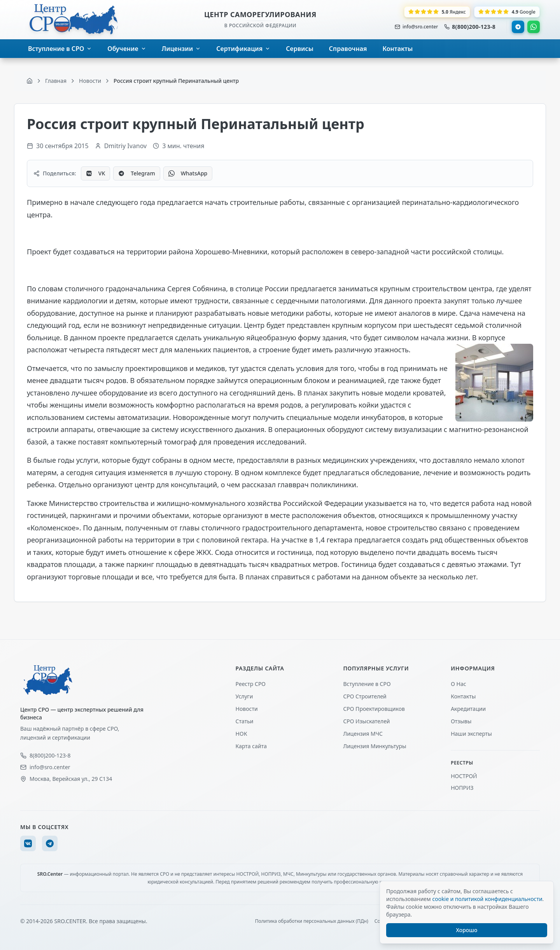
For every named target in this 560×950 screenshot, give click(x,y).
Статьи (245, 721)
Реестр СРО (251, 684)
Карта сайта (251, 746)
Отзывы (461, 721)
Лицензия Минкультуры (374, 746)
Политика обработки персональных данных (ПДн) (312, 921)
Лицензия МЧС (363, 734)
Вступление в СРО (367, 684)
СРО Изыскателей (366, 721)
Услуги (244, 696)
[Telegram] (50, 843)
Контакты (463, 696)
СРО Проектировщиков (374, 709)
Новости (247, 709)
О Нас (458, 684)
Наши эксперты (471, 734)
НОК (241, 734)
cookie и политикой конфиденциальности (487, 899)
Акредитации (468, 709)
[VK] (28, 843)
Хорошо (467, 930)
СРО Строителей (365, 696)
